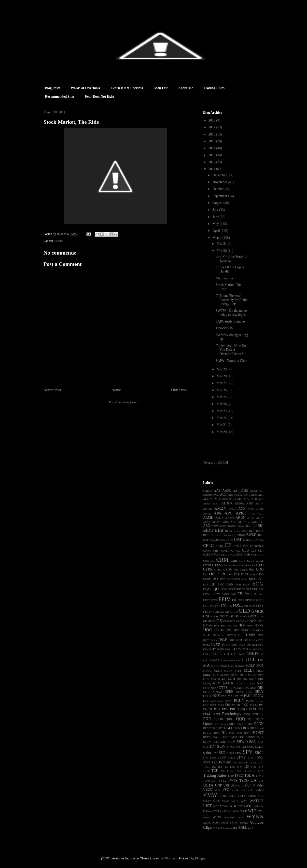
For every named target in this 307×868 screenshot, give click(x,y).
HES (229, 625)
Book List (161, 88)
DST (216, 579)
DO (261, 574)
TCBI (260, 762)
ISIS (246, 640)
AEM (254, 495)
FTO (206, 612)
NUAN (238, 688)
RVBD (207, 737)
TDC (206, 767)
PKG (245, 705)
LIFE (219, 654)
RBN (245, 724)
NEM (217, 683)
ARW (251, 518)
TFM (240, 767)
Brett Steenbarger (226, 535)
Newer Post (52, 390)
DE (205, 574)
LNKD (252, 654)
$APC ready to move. (231, 321)
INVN (214, 640)
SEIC (223, 742)
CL (238, 551)
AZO (207, 526)
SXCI (207, 762)
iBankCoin (258, 630)
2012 (212, 162)
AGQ (225, 499)
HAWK (208, 625)
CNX (239, 555)
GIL (227, 612)
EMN (230, 584)
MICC (260, 671)
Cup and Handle (232, 565)
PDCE (260, 701)
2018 (212, 120)
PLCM (254, 705)
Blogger (200, 858)
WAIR (235, 801)
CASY (229, 540)
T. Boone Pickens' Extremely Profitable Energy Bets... (232, 300)
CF (228, 545)
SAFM (233, 737)
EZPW (216, 594)
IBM (213, 635)
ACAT (254, 491)
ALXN (227, 503)
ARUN (240, 518)
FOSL (238, 605)
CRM (222, 560)
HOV (217, 630)
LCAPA (253, 649)
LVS (261, 660)
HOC (207, 630)
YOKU (244, 823)
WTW (217, 817)
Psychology (232, 714)
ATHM (216, 522)
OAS (246, 688)
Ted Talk (223, 767)
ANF (242, 509)
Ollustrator (171, 858)
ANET (233, 509)
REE (251, 724)
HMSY (259, 625)
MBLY (250, 666)
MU (239, 679)
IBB (206, 635)
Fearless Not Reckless (127, 88)
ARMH (208, 518)
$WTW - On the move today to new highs (231, 313)
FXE (212, 612)
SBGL (242, 737)
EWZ (206, 594)
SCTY (207, 742)
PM (261, 705)
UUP (248, 786)
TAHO (227, 762)
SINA (251, 741)
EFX (206, 584)
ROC (232, 733)
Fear (261, 594)
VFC (226, 790)
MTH (232, 679)
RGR (246, 728)
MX (245, 679)
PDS (206, 705)
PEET (213, 705)
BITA (229, 531)
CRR (234, 561)
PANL (248, 696)
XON (225, 823)
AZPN (215, 526)
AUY (247, 522)
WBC (216, 806)
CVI (244, 565)
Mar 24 (222, 404)
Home (116, 390)
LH (212, 654)
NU (230, 688)
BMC (206, 535)
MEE (238, 671)
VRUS (252, 796)
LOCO (207, 660)
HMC (250, 625)
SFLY (232, 742)
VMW (210, 795)
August (218, 203)
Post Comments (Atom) (124, 402)
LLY (234, 654)
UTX (241, 786)
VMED (259, 790)
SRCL (259, 753)
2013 (212, 155)
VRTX (242, 796)
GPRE (244, 616)
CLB (245, 550)
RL (224, 733)
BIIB (219, 530)
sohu (207, 753)
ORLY (259, 692)
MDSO (218, 671)
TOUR (252, 771)
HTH (230, 630)
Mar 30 (222, 251)
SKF (261, 742)
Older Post (179, 390)
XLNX (207, 823)
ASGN (260, 518)
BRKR (241, 535)
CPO (206, 561)
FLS (261, 600)
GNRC (215, 616)
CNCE (231, 555)
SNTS (250, 747)
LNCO (241, 654)
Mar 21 (222, 425)
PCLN (239, 700)
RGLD (229, 728)
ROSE (248, 733)
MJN (216, 675)
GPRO (253, 616)
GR (205, 621)
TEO (232, 767)
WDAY (224, 806)
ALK (261, 499)
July (216, 210)
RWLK (217, 737)
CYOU (228, 570)
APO (252, 514)
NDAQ (207, 683)
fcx (247, 594)
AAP (217, 491)
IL (242, 635)
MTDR (222, 679)
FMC (211, 606)
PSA (261, 709)
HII (235, 625)
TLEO (207, 771)
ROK (239, 733)
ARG (261, 514)
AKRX (241, 499)
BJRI (245, 531)
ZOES (234, 828)
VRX (261, 796)
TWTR (233, 780)
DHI (230, 574)
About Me (186, 88)
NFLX (228, 683)
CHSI (216, 551)
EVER (245, 589)
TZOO (244, 780)
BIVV (237, 531)
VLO (250, 790)
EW (261, 589)
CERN (219, 546)
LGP (206, 654)
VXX (216, 801)
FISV (241, 600)
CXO (260, 565)
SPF (215, 753)
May (216, 224)
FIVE (249, 600)
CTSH (207, 565)
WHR (250, 806)
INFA (260, 635)
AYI (261, 522)
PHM (221, 705)
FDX (254, 594)
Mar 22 (222, 418)
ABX (245, 491)
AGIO (218, 499)
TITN (254, 767)
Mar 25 (222, 397)
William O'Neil (223, 811)
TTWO (260, 776)
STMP (241, 757)
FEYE (214, 600)
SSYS (222, 757)
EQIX (216, 589)
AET (206, 499)
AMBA (239, 503)
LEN (261, 649)
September (220, 196)
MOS (243, 675)
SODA (259, 747)
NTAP (214, 688)
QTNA (260, 719)
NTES (223, 688)
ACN (216, 495)
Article (230, 518)
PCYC (250, 701)
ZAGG (225, 828)
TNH (238, 771)
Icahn (221, 635)
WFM (242, 806)
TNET (230, 771)
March (217, 238)
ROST (258, 733)
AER (261, 495)
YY (215, 828)
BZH (261, 535)
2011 (212, 169)
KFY (206, 649)
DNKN (254, 574)
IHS (237, 635)
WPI (261, 811)
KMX (221, 649)
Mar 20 (222, 432)
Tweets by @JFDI (216, 463)
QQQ (240, 719)
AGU (232, 499)
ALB (254, 499)
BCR (249, 526)
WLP (244, 811)
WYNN (255, 817)
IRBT (239, 640)
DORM (207, 579)
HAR (261, 621)
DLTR (245, 574)
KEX (261, 645)
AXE (254, 522)
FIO (235, 600)
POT (217, 709)
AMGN (259, 503)
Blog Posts (53, 88)
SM (238, 747)
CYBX (218, 570)
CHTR (225, 551)
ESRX (238, 589)
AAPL (227, 491)
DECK (215, 574)
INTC (206, 640)
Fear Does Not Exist (100, 97)
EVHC (254, 589)
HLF (242, 625)
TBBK (253, 762)
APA (218, 513)
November (220, 182)
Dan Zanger (241, 570)
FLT (205, 606)
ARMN (220, 518)
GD (217, 612)
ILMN (250, 635)
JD (223, 645)
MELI (249, 670)
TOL (245, 771)
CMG (207, 555)
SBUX (260, 737)
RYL (226, 737)
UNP (218, 785)
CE (262, 540)
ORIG (249, 692)
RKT (217, 733)
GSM (226, 621)
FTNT (260, 606)
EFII (261, 579)
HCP (217, 625)
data (252, 570)
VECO (208, 790)
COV (261, 555)
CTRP (260, 561)
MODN (224, 675)
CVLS (252, 565)
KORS (236, 649)
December (220, 175)
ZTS (251, 828)
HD (223, 625)
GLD (244, 611)
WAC (226, 801)
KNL (228, 649)
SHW (241, 742)
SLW (221, 746)
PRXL (253, 709)
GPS (261, 616)
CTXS (217, 565)
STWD (251, 758)
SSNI (213, 758)
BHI (261, 526)
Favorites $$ (224, 328)
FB (240, 594)
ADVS (246, 495)
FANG (225, 594)
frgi (246, 606)
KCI (255, 645)
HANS (252, 621)
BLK (252, 531)
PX (262, 714)
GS (219, 621)
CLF (254, 551)
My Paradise (224, 278)
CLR (261, 551)
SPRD (230, 753)
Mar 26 (222, 390)
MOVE (252, 675)
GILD (234, 612)
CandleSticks (217, 540)
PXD (207, 719)
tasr (246, 762)
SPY (248, 752)
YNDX (234, 823)
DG (224, 574)
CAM (206, 540)
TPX (261, 771)
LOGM (216, 660)
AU (240, 522)
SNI (244, 747)
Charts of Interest (252, 546)
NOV (206, 688)
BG (255, 526)
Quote (208, 724)
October (218, 189)
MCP (260, 666)
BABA (232, 526)
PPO (225, 709)
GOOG (234, 616)
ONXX (218, 692)
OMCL (207, 692)
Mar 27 (222, 383)
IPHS (231, 640)
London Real (228, 660)
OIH (260, 688)
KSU (245, 649)
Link (227, 654)
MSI (213, 679)
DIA (237, 574)
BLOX (260, 531)
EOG (258, 584)
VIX (243, 790)
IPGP (223, 640)
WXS (241, 817)
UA (253, 780)
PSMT (208, 714)
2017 (212, 127)
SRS (206, 758)
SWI (260, 757)
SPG (222, 753)
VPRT (223, 796)
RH (252, 728)
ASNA (207, 522)
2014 (212, 148)
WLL (236, 811)
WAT (244, 801)
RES (221, 728)
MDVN (228, 671)
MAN (224, 666)
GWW (242, 621)
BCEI (241, 526)
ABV (236, 491)
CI (233, 551)
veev (217, 790)
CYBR (208, 569)
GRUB (212, 621)
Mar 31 (222, 244)
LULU (249, 659)
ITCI (261, 640)
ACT (223, 495)
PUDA (247, 714)
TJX (261, 767)
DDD (260, 569)
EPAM (207, 589)
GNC (207, 616)
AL (249, 499)
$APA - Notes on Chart (232, 361)
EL (213, 584)
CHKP (207, 551)
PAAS (231, 696)
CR (213, 561)
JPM (249, 645)
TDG (213, 767)
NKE (260, 683)
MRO (206, 679)
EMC (221, 584)
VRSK (232, 796)
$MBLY (208, 491)
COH (247, 555)
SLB (206, 747)
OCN (253, 688)
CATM (247, 540)
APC (229, 513)
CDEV (255, 540)
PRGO (234, 709)
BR (213, 535)
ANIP (260, 509)
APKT (241, 513)
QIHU (230, 719)
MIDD (207, 675)
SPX (238, 753)
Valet (260, 785)
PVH (255, 714)
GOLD (224, 616)
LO (261, 654)
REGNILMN (210, 728)
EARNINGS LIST (237, 579)
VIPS (235, 790)
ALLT (216, 503)
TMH (222, 771)
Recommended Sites (60, 97)
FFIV (224, 599)
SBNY (251, 737)
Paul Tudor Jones (213, 701)
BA (225, 526)
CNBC (223, 555)
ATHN (225, 522)
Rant (223, 724)
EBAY (253, 579)
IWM (206, 645)
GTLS (234, 621)
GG (222, 612)
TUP (214, 781)
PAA (224, 696)
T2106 (216, 762)
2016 (212, 134)
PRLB (244, 709)
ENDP (247, 584)
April (216, 231)
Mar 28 (222, 376)
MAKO (215, 666)
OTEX (207, 696)
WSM (206, 817)
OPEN (229, 692)
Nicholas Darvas (245, 683)
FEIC (206, 600)
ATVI (233, 522)
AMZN (220, 508)
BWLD (251, 535)
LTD (239, 660)
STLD (231, 758)
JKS (228, 645)
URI (226, 785)
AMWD (208, 509)
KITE (213, 649)
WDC (233, 806)
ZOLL (243, 828)
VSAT (207, 801)
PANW (259, 696)
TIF (246, 766)
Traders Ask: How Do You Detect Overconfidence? (231, 350)
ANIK (251, 509)
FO (230, 606)
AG (211, 499)
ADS (231, 495)
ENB (238, 584)
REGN (259, 724)
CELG (209, 546)
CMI (214, 554)
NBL (261, 679)
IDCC (229, 635)
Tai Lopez (238, 762)
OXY (216, 696)
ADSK (238, 495)
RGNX (238, 728)
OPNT (240, 692)
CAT (238, 539)
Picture (58, 241)
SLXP (231, 747)
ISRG (253, 640)
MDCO (207, 671)
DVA (223, 579)
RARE (230, 724)
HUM (244, 630)
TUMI (207, 781)
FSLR (252, 606)
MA (206, 665)
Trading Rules (214, 88)
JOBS (234, 645)
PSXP (217, 714)
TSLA (249, 775)
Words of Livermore (86, 88)
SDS (215, 742)
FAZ (233, 594)
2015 (212, 141)
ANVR (207, 514)
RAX (238, 724)
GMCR (258, 611)
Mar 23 (222, 411)
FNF (217, 606)
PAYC (229, 701)
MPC (261, 675)
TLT (214, 771)
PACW (239, 696)
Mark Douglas (236, 666)
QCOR (219, 719)
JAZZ (216, 645)
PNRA (208, 709)
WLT (252, 811)
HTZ (237, 630)
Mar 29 (222, 369)
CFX (236, 546)
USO (234, 786)
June (216, 217)
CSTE (242, 561)
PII (238, 705)
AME (250, 503)
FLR (256, 600)
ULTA (208, 785)
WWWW (229, 817)
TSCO (239, 776)
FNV (224, 605)
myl (251, 679)
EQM (224, 589)
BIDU (208, 530)
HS (223, 630)
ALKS (207, 503)
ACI (261, 491)
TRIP (231, 776)
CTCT (251, 561)
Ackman (208, 495)
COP (254, 555)
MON (234, 675)
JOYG (242, 645)
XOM (216, 823)
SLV (212, 747)
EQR (230, 589)
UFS (261, 781)
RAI (217, 724)
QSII (251, 719)
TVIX (222, 781)
